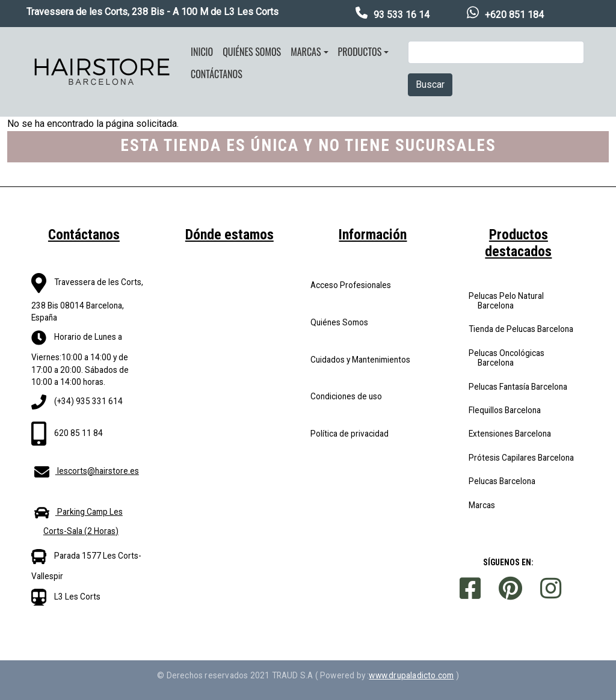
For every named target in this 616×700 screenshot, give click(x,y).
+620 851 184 (514, 15)
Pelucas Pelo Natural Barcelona (506, 301)
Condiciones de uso (346, 396)
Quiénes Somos (339, 322)
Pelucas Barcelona (502, 481)
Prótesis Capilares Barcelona (521, 458)
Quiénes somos (252, 52)
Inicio (202, 52)
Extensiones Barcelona (510, 434)
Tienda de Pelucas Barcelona (521, 329)
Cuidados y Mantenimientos (360, 360)
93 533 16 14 (402, 15)
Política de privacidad (350, 434)
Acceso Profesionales (351, 285)
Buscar (430, 84)
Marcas (306, 52)
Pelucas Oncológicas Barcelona (507, 358)
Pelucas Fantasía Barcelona (518, 387)
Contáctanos (217, 74)
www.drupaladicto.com (411, 675)
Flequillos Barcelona (505, 410)
